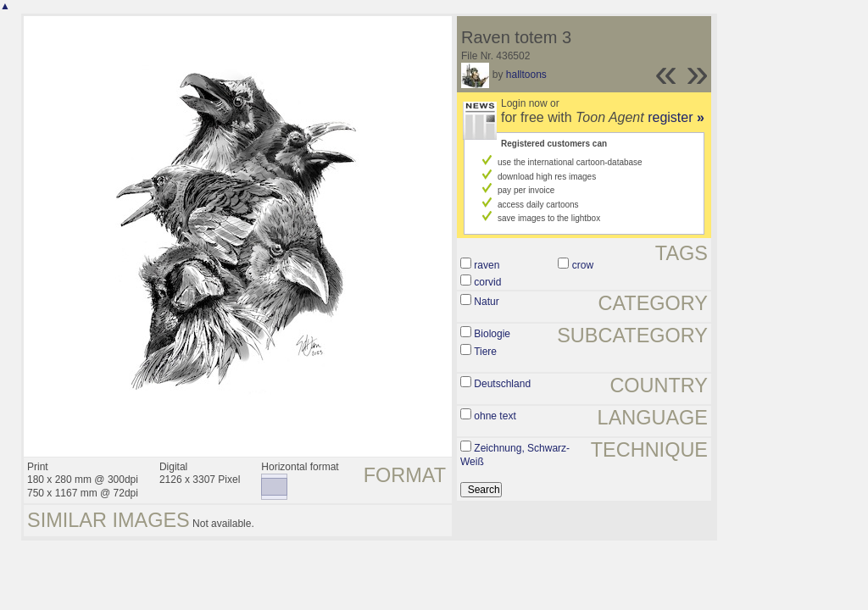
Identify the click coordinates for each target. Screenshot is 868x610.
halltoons (526, 75)
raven (487, 265)
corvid (487, 282)
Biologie (492, 334)
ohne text (495, 416)
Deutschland (502, 384)
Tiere (485, 352)
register (676, 117)
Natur (486, 302)
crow (583, 265)
